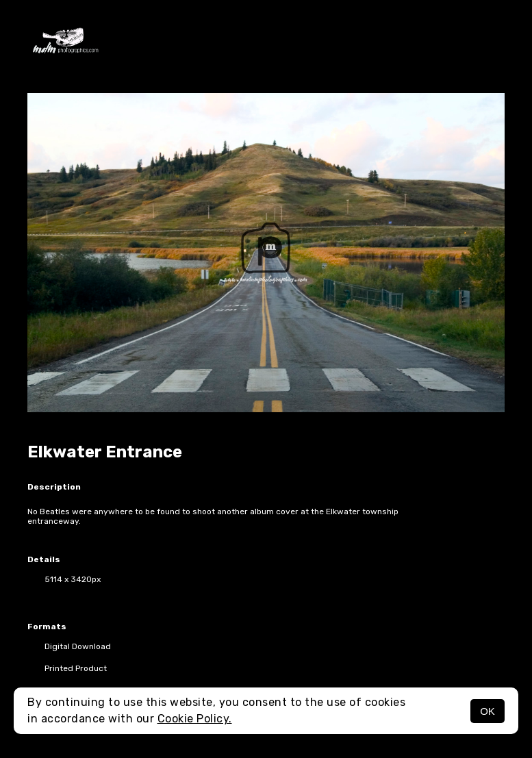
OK (487, 711)
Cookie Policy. (195, 719)
